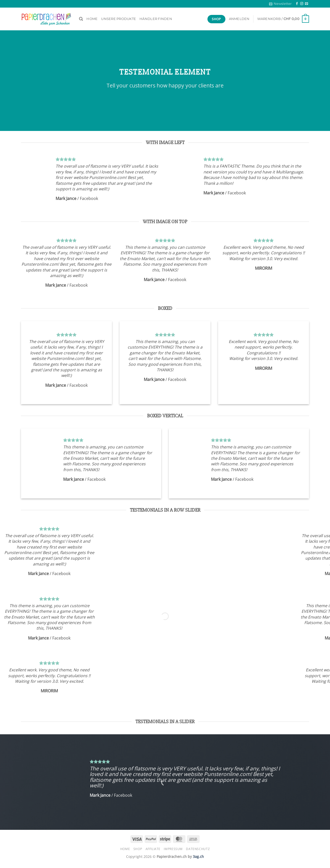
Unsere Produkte (119, 19)
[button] (280, 4)
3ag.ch (198, 856)
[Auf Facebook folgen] (297, 4)
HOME (92, 19)
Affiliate (153, 849)
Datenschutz (198, 849)
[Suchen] (81, 19)
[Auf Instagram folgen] (302, 4)
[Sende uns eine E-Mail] (307, 4)
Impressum (173, 849)
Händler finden (156, 19)
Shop (138, 849)
